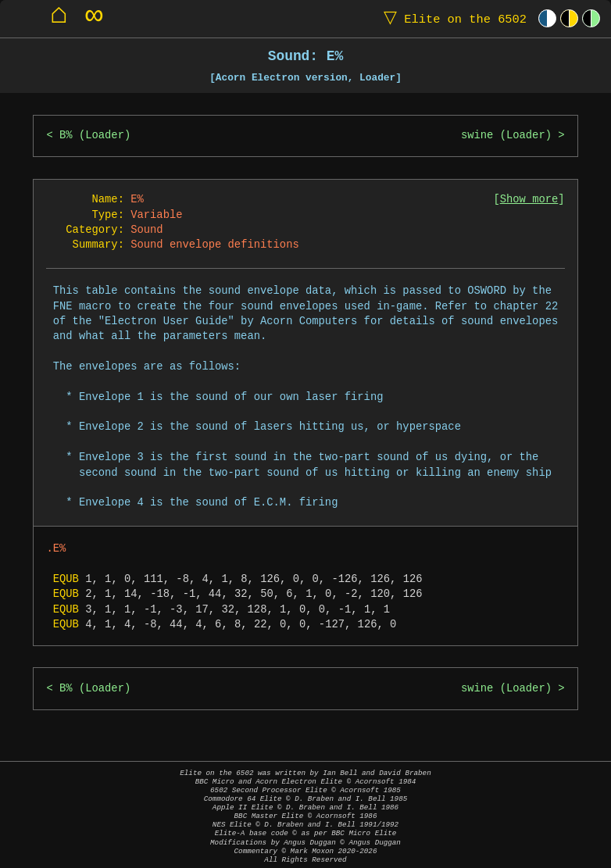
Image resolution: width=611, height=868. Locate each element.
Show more (529, 200)
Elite (452, 18)
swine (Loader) (506, 136)
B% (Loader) (95, 136)
